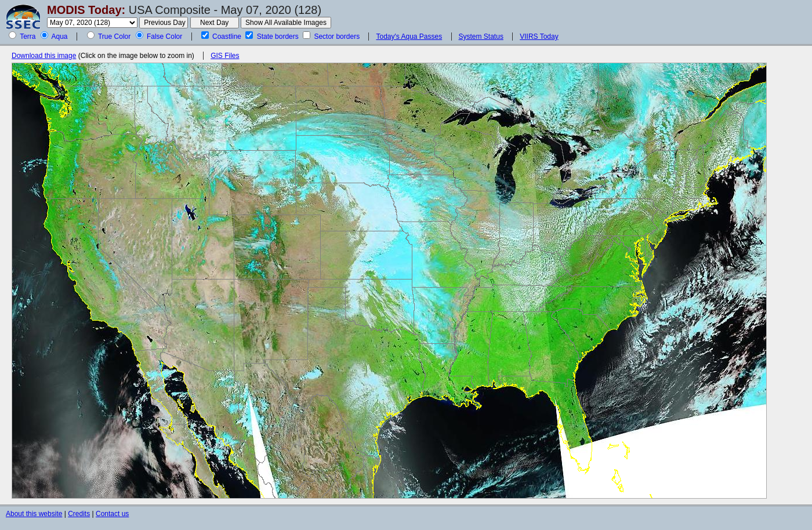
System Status (481, 37)
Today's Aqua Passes (409, 37)
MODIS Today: (86, 10)
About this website (34, 514)
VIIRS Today (539, 37)
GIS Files (225, 56)
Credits (79, 514)
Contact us (112, 514)
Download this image (44, 56)
